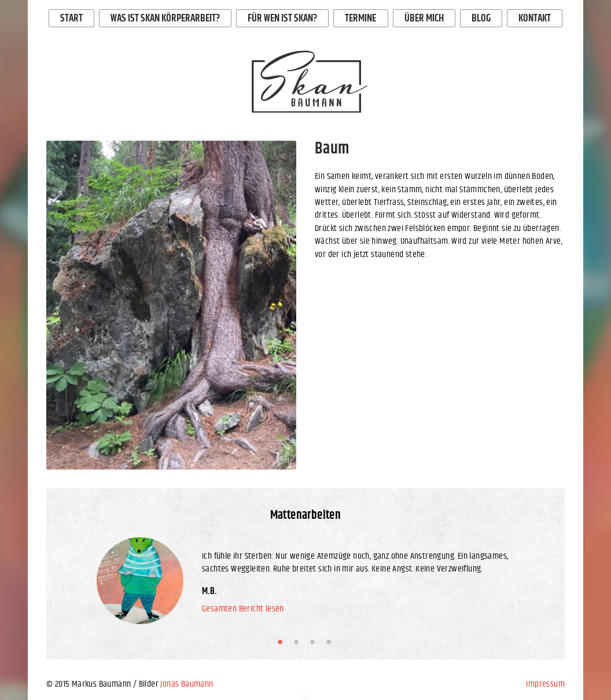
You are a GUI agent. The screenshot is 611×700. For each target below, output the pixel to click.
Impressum (545, 684)
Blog (481, 19)
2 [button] (299, 642)
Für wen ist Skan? (282, 19)
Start (71, 19)
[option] (171, 305)
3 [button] (315, 642)
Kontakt (535, 19)
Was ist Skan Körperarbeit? (165, 19)
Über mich (424, 19)
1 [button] (282, 642)
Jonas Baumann (187, 684)
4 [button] (331, 642)
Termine (360, 19)
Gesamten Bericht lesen (243, 609)
